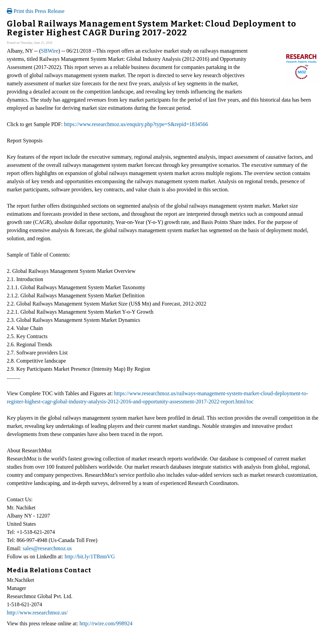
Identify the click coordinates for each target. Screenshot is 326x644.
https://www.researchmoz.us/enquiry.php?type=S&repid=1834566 (136, 124)
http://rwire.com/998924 (106, 623)
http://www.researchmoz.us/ (37, 613)
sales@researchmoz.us (47, 548)
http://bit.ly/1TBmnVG (90, 556)
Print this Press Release (36, 11)
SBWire (50, 51)
